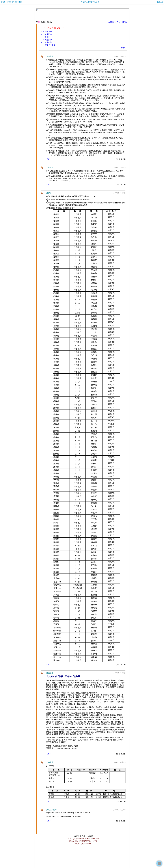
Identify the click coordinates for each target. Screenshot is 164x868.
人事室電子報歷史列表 (15, 2)
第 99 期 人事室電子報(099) (90, 2)
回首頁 (3, 2)
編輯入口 (160, 2)
